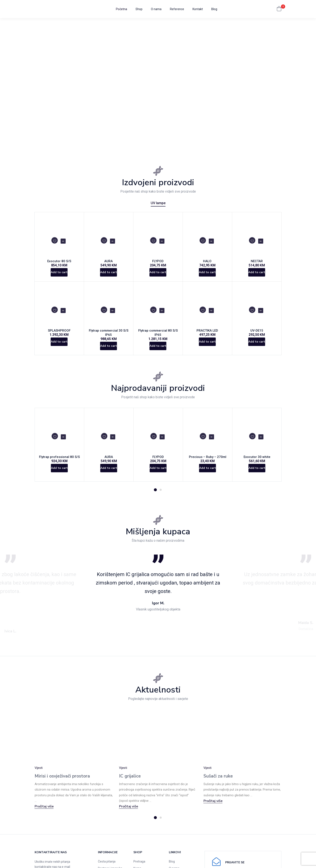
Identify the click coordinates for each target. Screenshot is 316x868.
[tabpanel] (60, 452)
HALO (207, 263)
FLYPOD (158, 263)
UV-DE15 (257, 337)
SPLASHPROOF (59, 337)
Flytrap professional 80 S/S (59, 465)
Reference (177, 9)
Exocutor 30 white (257, 465)
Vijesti (39, 775)
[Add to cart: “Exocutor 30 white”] (257, 478)
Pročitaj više (44, 814)
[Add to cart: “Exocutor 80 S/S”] (59, 276)
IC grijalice (130, 783)
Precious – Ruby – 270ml (208, 465)
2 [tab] (161, 497)
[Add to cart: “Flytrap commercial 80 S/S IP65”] (158, 351)
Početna (121, 9)
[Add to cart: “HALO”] (207, 276)
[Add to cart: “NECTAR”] (257, 276)
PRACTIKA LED (207, 337)
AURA (108, 263)
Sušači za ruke (218, 783)
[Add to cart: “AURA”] (109, 276)
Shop (139, 9)
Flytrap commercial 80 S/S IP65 (158, 337)
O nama (156, 9)
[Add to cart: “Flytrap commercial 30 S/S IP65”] (109, 351)
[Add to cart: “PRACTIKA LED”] (207, 351)
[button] (279, 9)
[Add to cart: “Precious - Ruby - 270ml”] (208, 478)
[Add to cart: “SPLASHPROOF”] (59, 351)
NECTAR (257, 263)
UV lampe (158, 203)
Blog (214, 9)
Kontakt (198, 9)
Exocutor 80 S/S (59, 263)
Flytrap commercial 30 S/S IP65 (109, 337)
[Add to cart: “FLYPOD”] (158, 276)
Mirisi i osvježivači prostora (62, 783)
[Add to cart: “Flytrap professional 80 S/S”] (59, 478)
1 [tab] (155, 497)
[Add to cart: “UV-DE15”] (257, 351)
